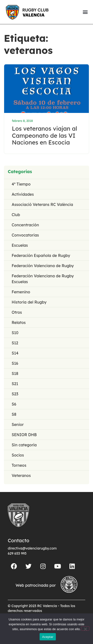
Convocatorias (25, 235)
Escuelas (20, 245)
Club (16, 215)
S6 (14, 404)
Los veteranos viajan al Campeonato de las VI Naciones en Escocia (44, 136)
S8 (14, 414)
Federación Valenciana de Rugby (43, 266)
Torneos (19, 465)
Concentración (25, 225)
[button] (85, 12)
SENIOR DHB (24, 435)
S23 (15, 394)
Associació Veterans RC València (42, 204)
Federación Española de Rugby (41, 255)
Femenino (21, 292)
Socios (18, 455)
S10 (15, 333)
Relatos (19, 322)
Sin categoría (24, 445)
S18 (15, 373)
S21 (15, 384)
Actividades (23, 194)
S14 (15, 353)
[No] (85, 628)
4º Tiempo (21, 184)
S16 (15, 363)
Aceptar (48, 637)
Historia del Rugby (29, 302)
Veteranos (21, 475)
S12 (15, 343)
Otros (17, 312)
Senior (18, 424)
